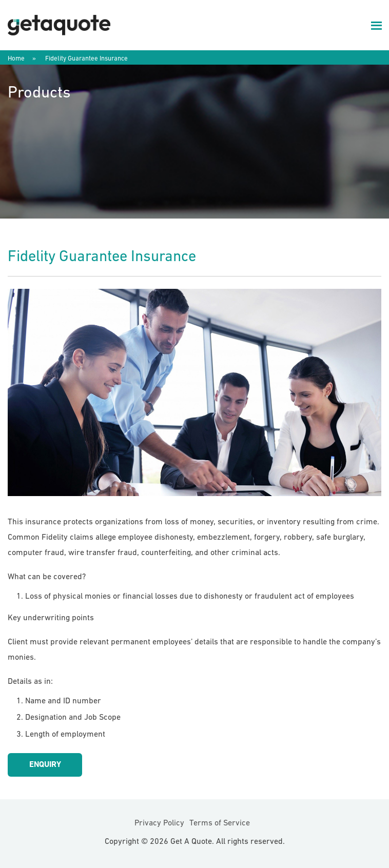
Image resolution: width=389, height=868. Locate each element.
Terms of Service (220, 823)
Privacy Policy (159, 823)
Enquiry (45, 765)
